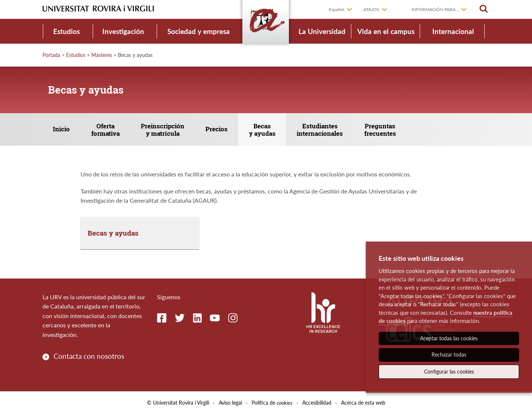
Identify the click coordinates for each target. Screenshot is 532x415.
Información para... (435, 9)
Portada (51, 55)
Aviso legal (230, 403)
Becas (266, 130)
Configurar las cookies (449, 372)
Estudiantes (324, 130)
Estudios (66, 31)
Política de (272, 403)
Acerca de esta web (363, 403)
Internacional (453, 31)
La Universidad (322, 31)
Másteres (102, 55)
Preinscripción (165, 130)
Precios (219, 129)
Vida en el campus (386, 31)
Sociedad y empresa (199, 31)
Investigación (123, 31)
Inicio (62, 129)
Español (337, 9)
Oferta (107, 130)
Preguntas (385, 130)
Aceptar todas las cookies (449, 338)
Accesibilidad (317, 403)
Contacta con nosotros (89, 356)
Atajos (371, 9)
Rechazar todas (449, 355)
